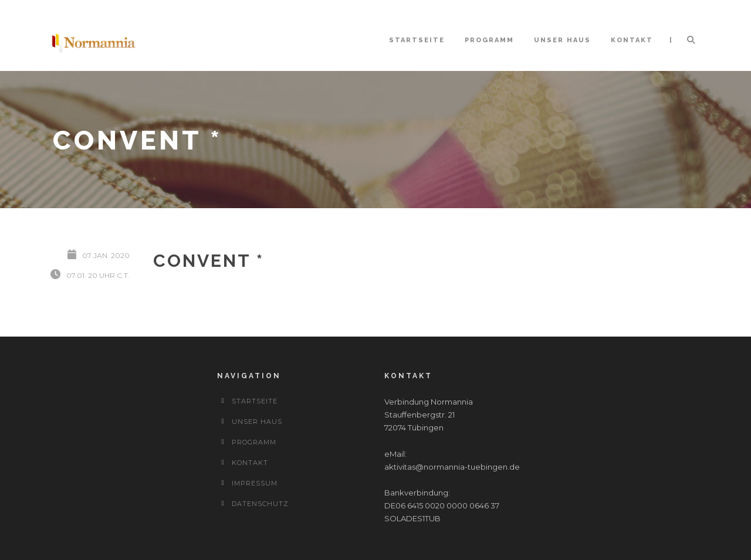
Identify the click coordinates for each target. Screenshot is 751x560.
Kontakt (632, 40)
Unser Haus (562, 40)
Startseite (417, 40)
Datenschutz (260, 504)
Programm (489, 40)
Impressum (255, 483)
